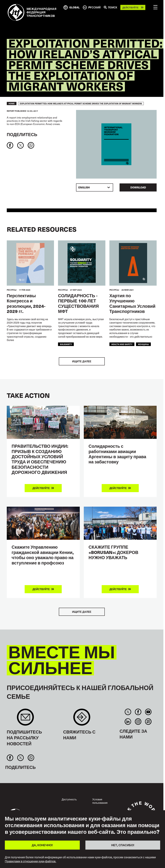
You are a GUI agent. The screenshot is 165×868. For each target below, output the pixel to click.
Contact (82, 719)
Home (12, 103)
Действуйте (130, 8)
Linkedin (128, 722)
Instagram (138, 722)
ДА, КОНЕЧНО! (42, 845)
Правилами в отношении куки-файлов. (31, 861)
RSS (148, 722)
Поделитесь (22, 134)
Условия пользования (100, 801)
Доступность (69, 799)
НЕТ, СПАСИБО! (123, 845)
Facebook (138, 712)
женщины (143, 344)
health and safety (122, 344)
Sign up (25, 719)
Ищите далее (82, 361)
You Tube (148, 712)
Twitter (128, 712)
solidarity (66, 344)
